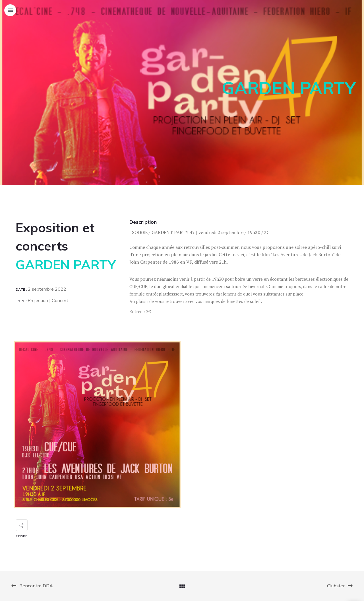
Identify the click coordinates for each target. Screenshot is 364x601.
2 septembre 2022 (46, 289)
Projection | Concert (47, 300)
